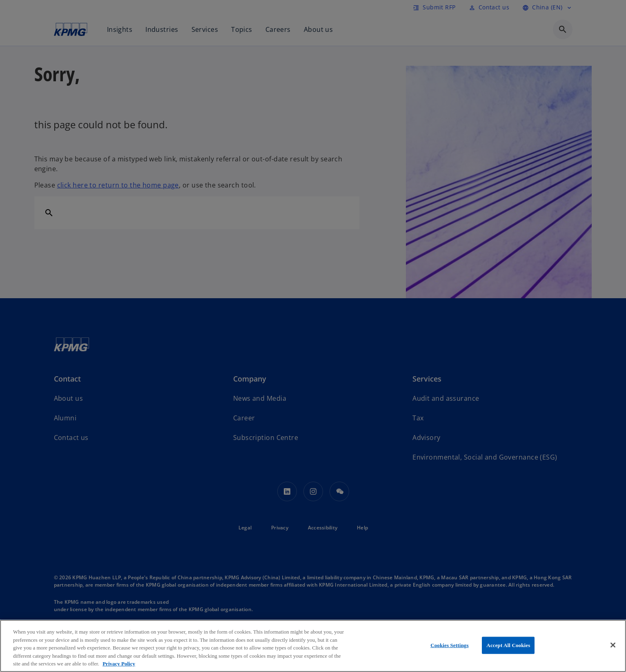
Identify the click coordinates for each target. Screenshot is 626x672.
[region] (313, 646)
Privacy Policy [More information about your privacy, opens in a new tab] (119, 664)
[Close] (613, 645)
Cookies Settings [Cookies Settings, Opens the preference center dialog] (449, 645)
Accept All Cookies (508, 645)
